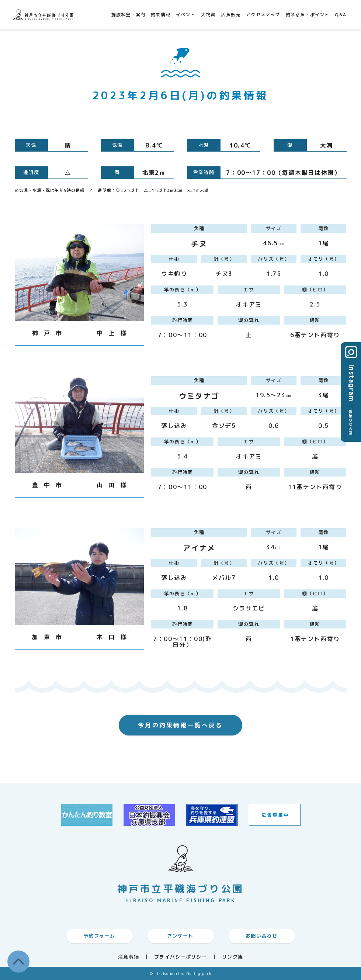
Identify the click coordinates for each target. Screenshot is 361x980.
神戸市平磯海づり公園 (44, 15)
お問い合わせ (261, 936)
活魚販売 (231, 15)
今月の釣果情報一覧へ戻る (180, 725)
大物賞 (208, 15)
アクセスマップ (263, 15)
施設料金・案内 (128, 15)
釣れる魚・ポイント (308, 15)
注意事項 (129, 957)
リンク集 (232, 957)
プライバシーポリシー (180, 957)
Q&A (341, 15)
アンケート (180, 936)
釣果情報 (161, 15)
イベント (186, 15)
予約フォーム (99, 936)
